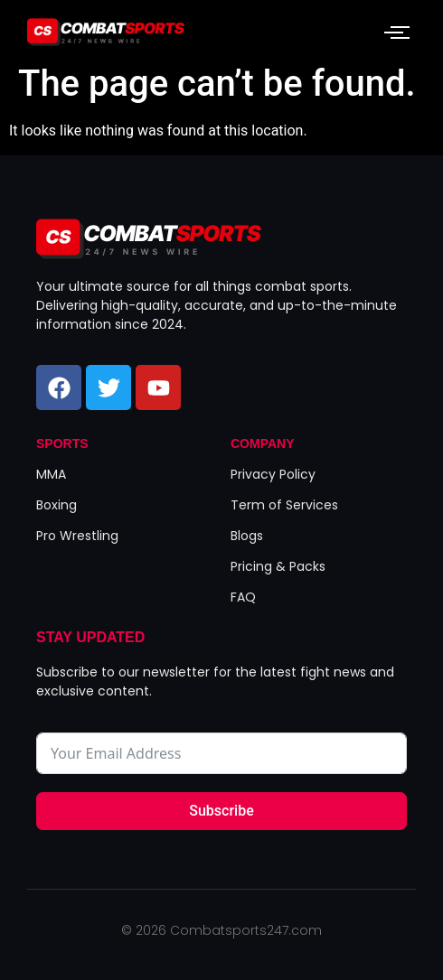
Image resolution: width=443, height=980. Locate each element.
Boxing (57, 505)
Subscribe (221, 811)
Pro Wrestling (77, 536)
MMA (51, 474)
